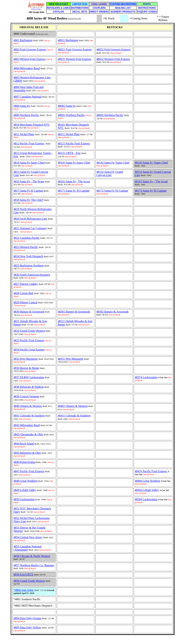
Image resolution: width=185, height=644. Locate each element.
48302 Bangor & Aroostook (112, 312)
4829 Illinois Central (25, 302)
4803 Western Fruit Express (29, 59)
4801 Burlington (23, 40)
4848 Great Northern (25, 481)
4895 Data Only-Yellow (27, 627)
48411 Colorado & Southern (74, 416)
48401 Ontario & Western (73, 406)
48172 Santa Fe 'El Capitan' (112, 191)
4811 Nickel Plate (24, 134)
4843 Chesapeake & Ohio (28, 434)
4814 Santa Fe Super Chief (29, 163)
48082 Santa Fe (67, 106)
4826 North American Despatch (32, 275)
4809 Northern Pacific (26, 115)
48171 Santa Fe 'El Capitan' (74, 191)
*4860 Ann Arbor (23, 590)
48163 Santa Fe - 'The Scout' (151, 181)
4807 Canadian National (27, 97)
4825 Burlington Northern (28, 266)
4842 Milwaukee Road (27, 425)
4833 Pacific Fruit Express (29, 340)
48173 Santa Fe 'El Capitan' (151, 191)
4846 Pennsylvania (24, 462)
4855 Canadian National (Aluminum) (27, 548)
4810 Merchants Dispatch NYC (32, 125)
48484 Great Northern (148, 481)
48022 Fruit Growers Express (113, 49)
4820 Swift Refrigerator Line (30, 219)
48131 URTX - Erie (69, 153)
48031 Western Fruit (70, 59)
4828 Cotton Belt (23, 293)
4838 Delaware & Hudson (29, 387)
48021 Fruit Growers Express (75, 49)
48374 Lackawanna (146, 377)
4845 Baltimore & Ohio (27, 453)
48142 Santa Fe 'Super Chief (113, 163)
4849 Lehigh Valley (25, 490)
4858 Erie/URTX (23, 574)
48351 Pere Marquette (71, 359)
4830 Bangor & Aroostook (29, 312)
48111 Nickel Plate (69, 134)
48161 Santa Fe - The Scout (74, 181)
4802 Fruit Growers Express (30, 49)
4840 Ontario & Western (28, 406)
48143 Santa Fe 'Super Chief (151, 163)
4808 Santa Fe (22, 106)
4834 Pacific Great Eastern (29, 350)
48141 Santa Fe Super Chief (74, 163)
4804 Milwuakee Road (27, 68)
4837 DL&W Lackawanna (29, 377)
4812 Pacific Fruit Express (29, 143)
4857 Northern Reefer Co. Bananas (34, 565)
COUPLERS (99, 8)
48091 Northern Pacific (71, 115)
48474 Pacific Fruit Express (151, 471)
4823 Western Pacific (26, 247)
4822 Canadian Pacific (26, 238)
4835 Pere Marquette (25, 359)
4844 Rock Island (24, 444)
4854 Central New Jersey (28, 537)
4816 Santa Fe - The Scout (29, 181)
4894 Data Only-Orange (27, 618)
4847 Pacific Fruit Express (29, 471)
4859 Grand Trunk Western (29, 581)
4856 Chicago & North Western (32, 556)
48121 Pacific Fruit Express (74, 143)
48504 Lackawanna (146, 499)
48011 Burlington (68, 40)
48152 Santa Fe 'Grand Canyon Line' (109, 173)
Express (86, 59)
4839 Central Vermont (26, 396)
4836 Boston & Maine (26, 368)
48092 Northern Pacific (110, 115)
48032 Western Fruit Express (113, 59)
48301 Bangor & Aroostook (74, 312)
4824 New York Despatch (28, 256)
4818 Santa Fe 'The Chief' (28, 200)
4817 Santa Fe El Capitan (29, 191)
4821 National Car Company (30, 228)
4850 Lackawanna (24, 499)
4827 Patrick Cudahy (26, 284)
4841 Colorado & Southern (29, 416)
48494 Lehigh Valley (147, 490)
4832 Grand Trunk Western (29, 331)
